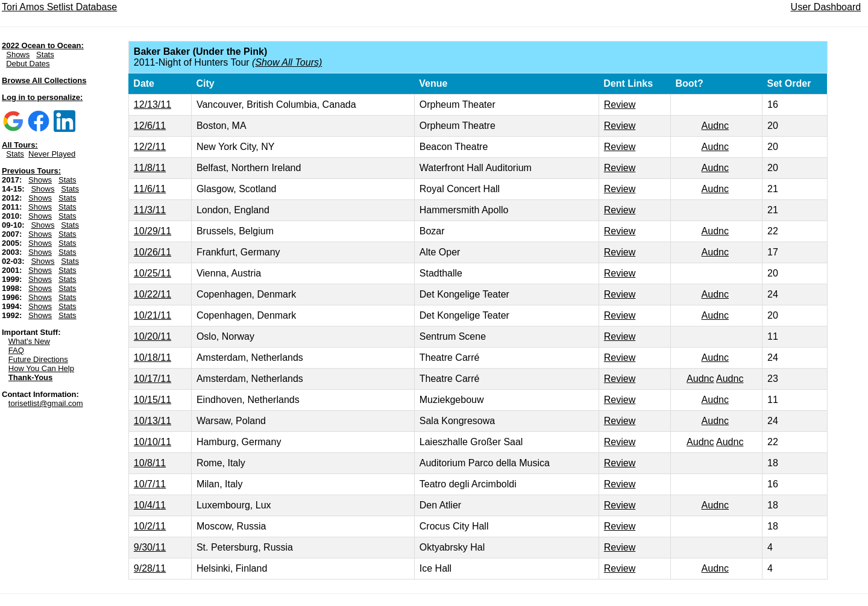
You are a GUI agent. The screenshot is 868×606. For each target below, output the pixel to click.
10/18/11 (153, 358)
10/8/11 (150, 463)
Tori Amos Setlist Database (59, 7)
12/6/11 (150, 126)
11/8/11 (150, 168)
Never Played (52, 154)
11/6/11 (150, 189)
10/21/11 (153, 315)
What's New (29, 341)
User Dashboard (826, 7)
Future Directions (38, 359)
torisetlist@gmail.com (46, 403)
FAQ (16, 350)
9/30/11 (150, 547)
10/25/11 (153, 273)
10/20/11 (153, 336)
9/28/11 (150, 568)
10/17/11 (153, 379)
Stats (45, 55)
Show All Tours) (288, 62)
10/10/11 (153, 442)
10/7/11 (150, 484)
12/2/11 (150, 147)
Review (620, 105)
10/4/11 (150, 505)
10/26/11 (153, 252)
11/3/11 (150, 210)
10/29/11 (153, 231)
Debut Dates (28, 64)
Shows (18, 55)
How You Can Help (41, 368)
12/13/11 (153, 105)
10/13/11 (153, 421)
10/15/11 (153, 400)
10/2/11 (150, 526)
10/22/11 (153, 294)
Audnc (715, 126)
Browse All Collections (44, 80)
